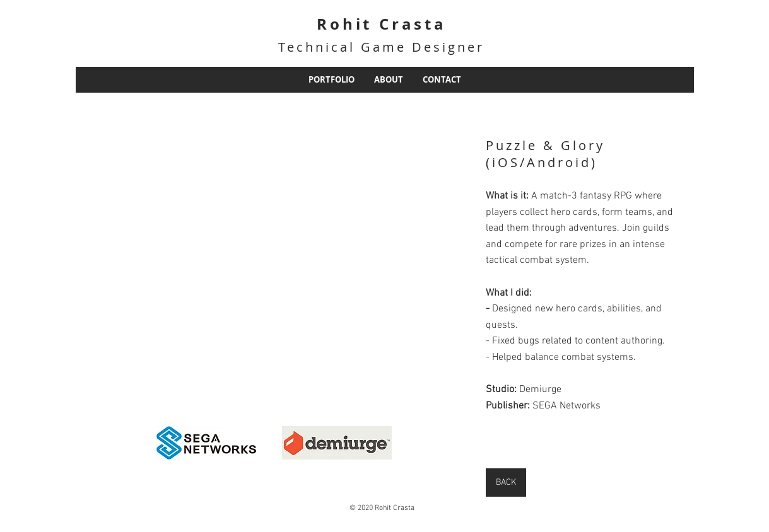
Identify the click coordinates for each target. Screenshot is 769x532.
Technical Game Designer (381, 47)
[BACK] (506, 483)
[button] (145, 254)
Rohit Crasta (382, 24)
